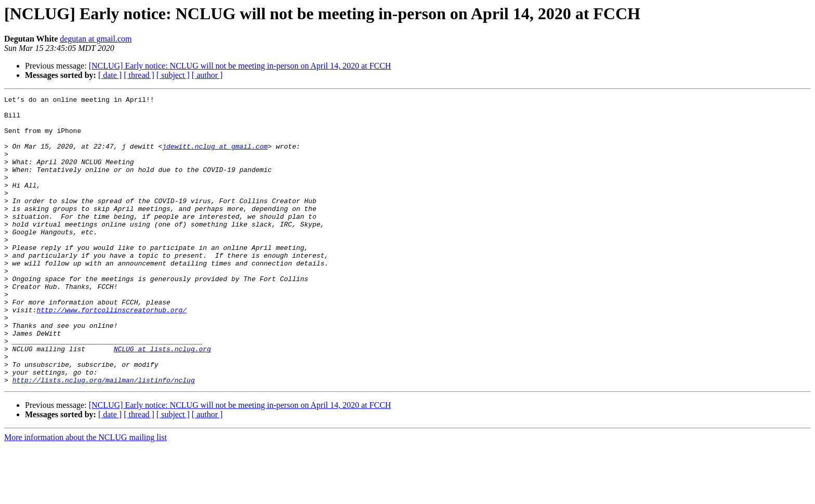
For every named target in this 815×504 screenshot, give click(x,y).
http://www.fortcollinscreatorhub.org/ (111, 353)
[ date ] (110, 75)
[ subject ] (173, 75)
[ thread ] (139, 75)
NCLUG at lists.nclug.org (162, 400)
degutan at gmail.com (96, 39)
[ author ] (207, 75)
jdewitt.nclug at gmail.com (215, 157)
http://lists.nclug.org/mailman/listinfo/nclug (104, 437)
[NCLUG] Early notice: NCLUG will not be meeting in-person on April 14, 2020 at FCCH (240, 66)
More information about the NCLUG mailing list (86, 495)
